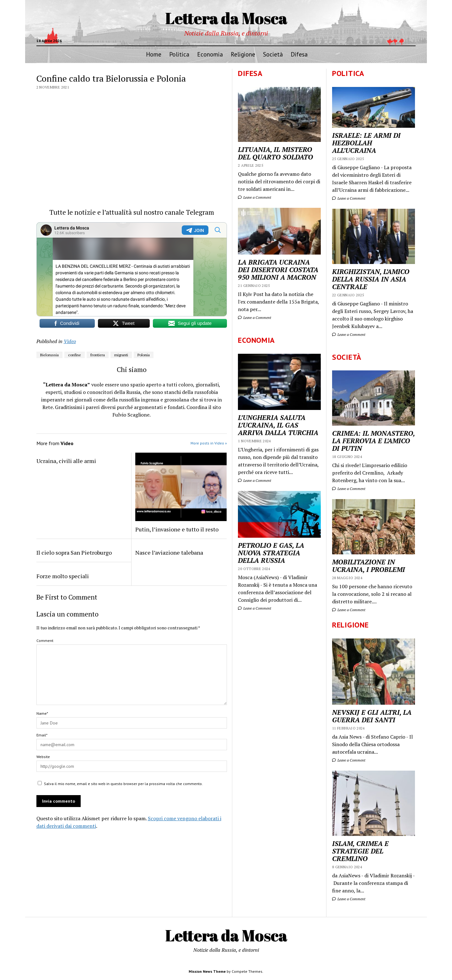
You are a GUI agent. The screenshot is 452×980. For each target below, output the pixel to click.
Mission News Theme (207, 971)
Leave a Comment (349, 198)
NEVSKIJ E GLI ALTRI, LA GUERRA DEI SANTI (372, 716)
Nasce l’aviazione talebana (169, 552)
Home (154, 54)
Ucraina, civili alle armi (66, 461)
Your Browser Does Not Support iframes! (132, 269)
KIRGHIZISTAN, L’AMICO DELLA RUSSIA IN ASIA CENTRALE (371, 279)
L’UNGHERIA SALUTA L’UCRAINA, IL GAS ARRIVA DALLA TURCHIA (278, 425)
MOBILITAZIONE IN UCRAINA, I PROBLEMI (369, 566)
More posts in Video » (209, 443)
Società (273, 54)
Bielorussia (49, 355)
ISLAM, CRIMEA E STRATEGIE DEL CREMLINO (360, 851)
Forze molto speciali (63, 576)
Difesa (299, 54)
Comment (45, 641)
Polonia (144, 355)
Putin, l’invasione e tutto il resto (177, 529)
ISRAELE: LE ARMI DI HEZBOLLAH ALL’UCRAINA (366, 143)
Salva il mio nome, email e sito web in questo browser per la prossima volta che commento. (123, 784)
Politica (179, 54)
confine (75, 355)
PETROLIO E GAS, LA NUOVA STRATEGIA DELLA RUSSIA (271, 553)
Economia (210, 54)
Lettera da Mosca (226, 18)
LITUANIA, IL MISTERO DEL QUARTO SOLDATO (275, 153)
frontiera (98, 355)
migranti (121, 355)
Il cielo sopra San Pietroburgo (74, 552)
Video (70, 341)
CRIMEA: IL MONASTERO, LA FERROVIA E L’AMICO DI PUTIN (373, 441)
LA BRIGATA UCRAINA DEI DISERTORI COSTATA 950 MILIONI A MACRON (278, 270)
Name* (42, 713)
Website (43, 757)
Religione (243, 54)
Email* (42, 735)
